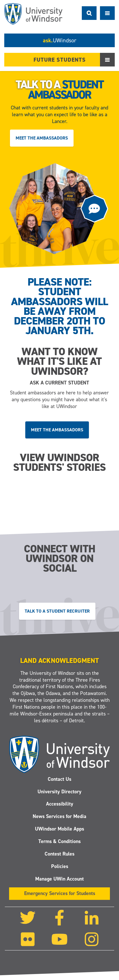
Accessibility (59, 804)
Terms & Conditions (59, 841)
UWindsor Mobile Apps (59, 829)
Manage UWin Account (59, 879)
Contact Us (59, 779)
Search (89, 13)
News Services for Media (59, 817)
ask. (60, 40)
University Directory (59, 792)
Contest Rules (59, 854)
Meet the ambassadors (42, 138)
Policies (59, 866)
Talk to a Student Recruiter (57, 611)
